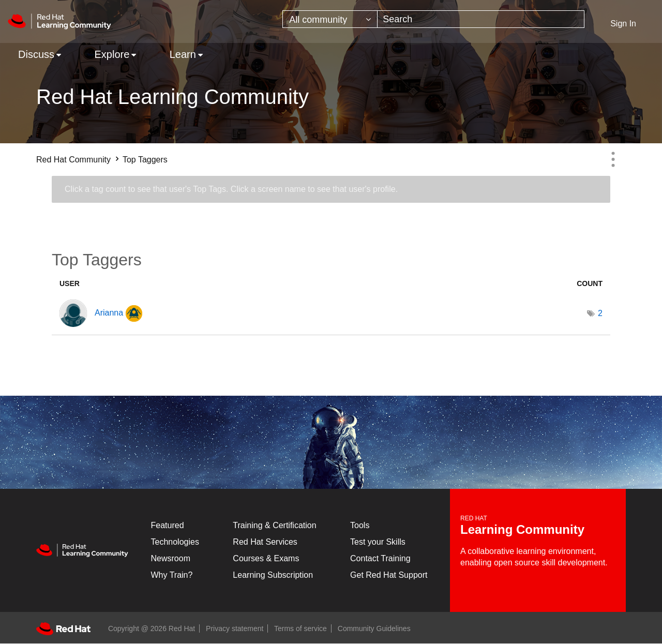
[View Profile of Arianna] (109, 313)
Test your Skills (378, 542)
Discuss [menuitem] (36, 54)
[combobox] (481, 19)
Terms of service (300, 628)
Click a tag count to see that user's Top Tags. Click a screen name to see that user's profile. (231, 189)
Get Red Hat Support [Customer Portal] (389, 575)
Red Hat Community (73, 160)
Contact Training (380, 558)
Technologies (175, 542)
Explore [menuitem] (112, 54)
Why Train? (172, 575)
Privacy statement (235, 628)
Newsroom (171, 558)
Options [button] (613, 159)
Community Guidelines (374, 628)
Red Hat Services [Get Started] (265, 542)
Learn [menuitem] (183, 54)
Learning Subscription (273, 575)
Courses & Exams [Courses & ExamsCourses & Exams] (266, 558)
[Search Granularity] (330, 19)
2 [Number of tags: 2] (600, 313)
